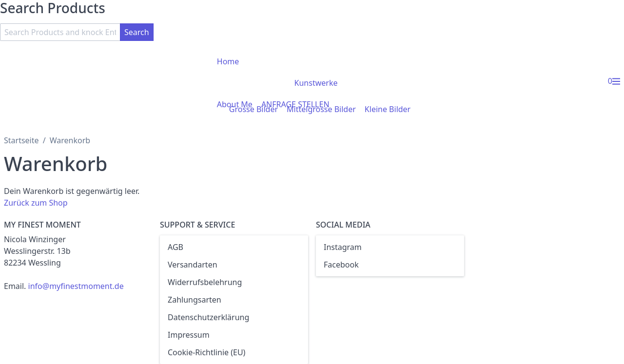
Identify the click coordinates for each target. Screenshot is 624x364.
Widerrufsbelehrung (205, 282)
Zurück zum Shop (36, 203)
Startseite (21, 140)
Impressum (189, 335)
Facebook (341, 265)
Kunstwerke (316, 83)
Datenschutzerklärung (208, 317)
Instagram (343, 247)
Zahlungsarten (195, 300)
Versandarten (193, 265)
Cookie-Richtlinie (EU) (206, 352)
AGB (175, 247)
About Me (235, 104)
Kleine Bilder (388, 109)
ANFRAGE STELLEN (295, 104)
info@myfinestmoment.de (76, 286)
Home (228, 61)
